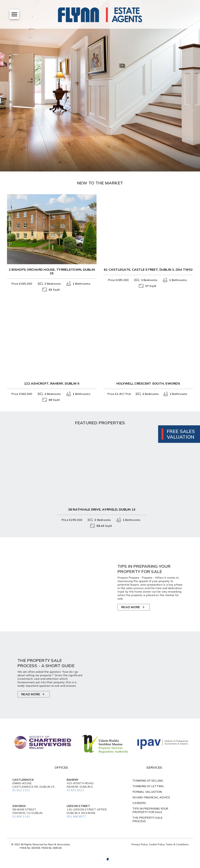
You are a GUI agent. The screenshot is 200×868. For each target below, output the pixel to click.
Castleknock (23, 780)
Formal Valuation (147, 792)
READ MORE (131, 607)
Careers (139, 803)
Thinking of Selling (148, 781)
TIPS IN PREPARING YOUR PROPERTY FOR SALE (150, 810)
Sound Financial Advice (151, 797)
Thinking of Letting (148, 786)
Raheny (73, 780)
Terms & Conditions (177, 844)
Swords (19, 806)
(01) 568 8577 (76, 816)
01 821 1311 (21, 790)
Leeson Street (78, 806)
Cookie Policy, (157, 844)
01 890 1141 (21, 816)
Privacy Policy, (140, 844)
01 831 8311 (75, 790)
